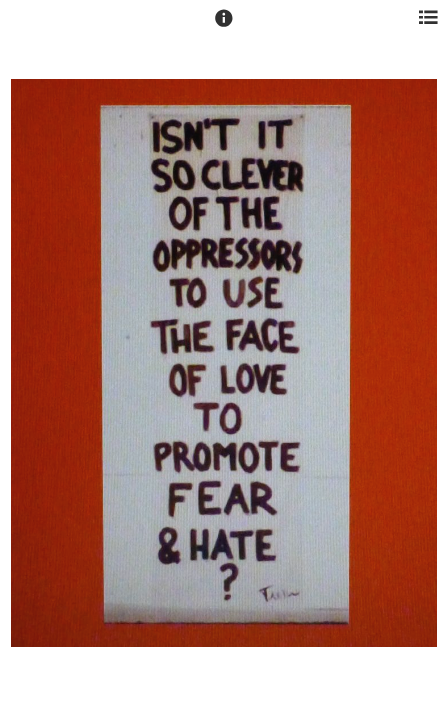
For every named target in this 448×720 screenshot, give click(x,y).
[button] (224, 27)
